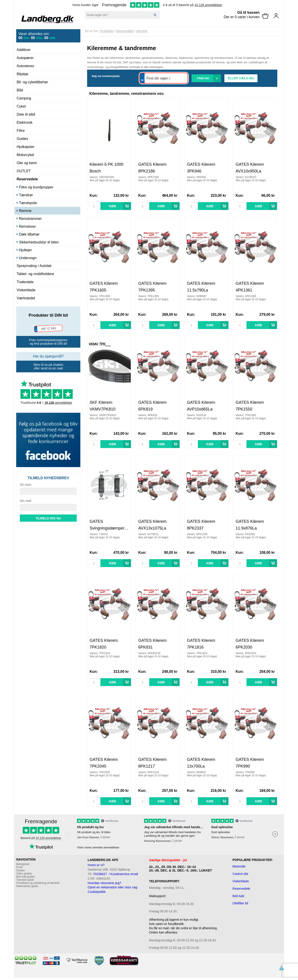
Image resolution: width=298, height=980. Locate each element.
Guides (22, 139)
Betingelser (23, 864)
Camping (24, 98)
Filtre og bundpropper (36, 187)
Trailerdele (25, 282)
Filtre (21, 131)
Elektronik (25, 122)
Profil (19, 867)
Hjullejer (25, 250)
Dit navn (26, 485)
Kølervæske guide (27, 886)
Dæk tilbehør (29, 234)
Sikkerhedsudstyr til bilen (39, 242)
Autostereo (25, 66)
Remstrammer (30, 219)
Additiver (24, 50)
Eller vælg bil (241, 78)
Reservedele (27, 179)
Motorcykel (25, 155)
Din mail (26, 501)
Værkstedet (26, 298)
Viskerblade (26, 290)
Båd (20, 90)
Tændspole (28, 203)
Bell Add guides (26, 877)
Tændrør (26, 195)
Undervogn (28, 258)
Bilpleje (23, 74)
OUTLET (24, 171)
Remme (25, 211)
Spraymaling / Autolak (34, 266)
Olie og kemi (27, 163)
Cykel (21, 106)
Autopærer (25, 58)
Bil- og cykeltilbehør (32, 82)
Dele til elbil (26, 114)
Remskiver (27, 226)
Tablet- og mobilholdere (35, 274)
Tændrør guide (25, 880)
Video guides (24, 874)
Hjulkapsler (26, 147)
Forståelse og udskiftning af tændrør (38, 883)
